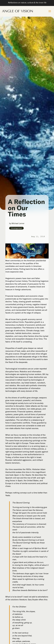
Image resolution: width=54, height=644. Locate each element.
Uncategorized (16, 228)
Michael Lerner (18, 223)
